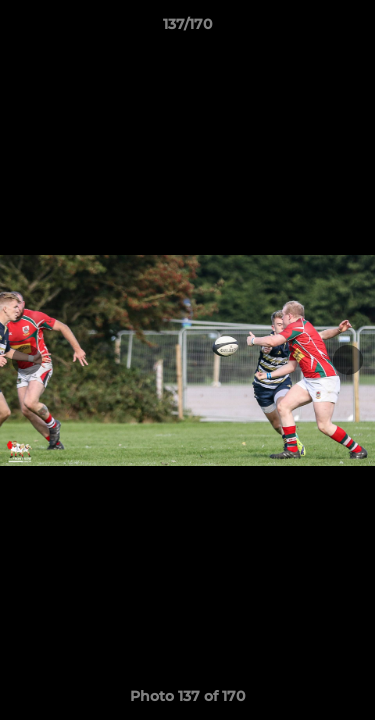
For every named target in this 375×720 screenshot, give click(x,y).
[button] (351, 29)
